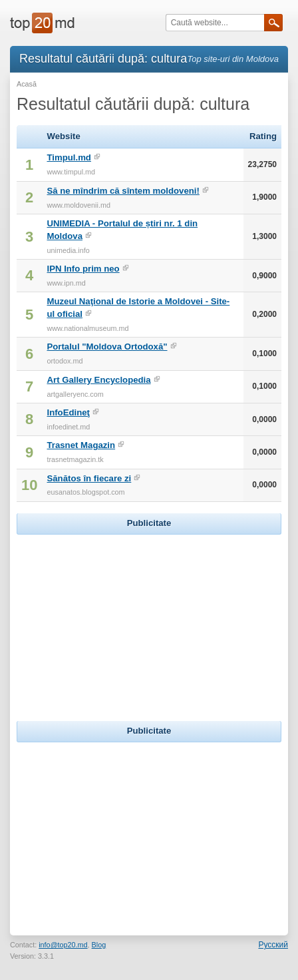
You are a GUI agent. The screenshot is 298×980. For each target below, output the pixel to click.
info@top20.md (63, 945)
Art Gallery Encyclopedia (98, 380)
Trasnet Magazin (81, 445)
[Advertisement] (149, 621)
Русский (273, 945)
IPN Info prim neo (83, 269)
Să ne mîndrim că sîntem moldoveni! (123, 191)
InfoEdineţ (68, 412)
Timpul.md (69, 157)
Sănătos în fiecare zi (89, 478)
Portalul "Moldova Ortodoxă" (107, 347)
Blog (99, 945)
